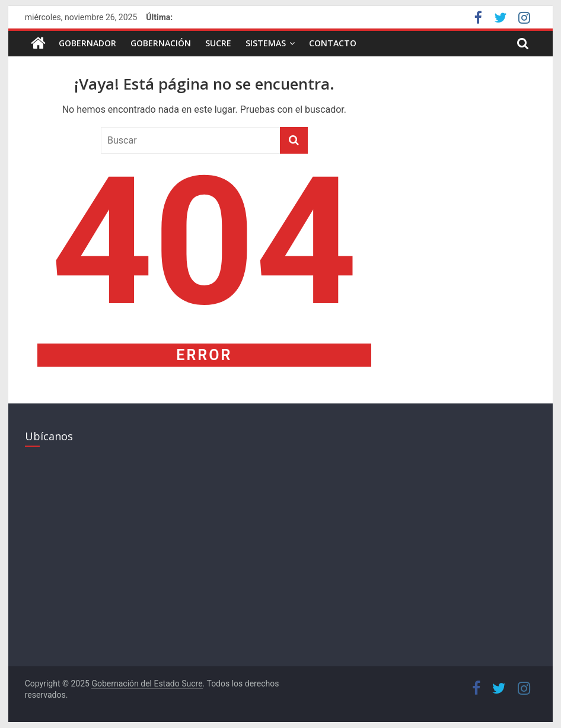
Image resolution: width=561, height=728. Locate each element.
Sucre (218, 43)
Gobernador (87, 43)
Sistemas (266, 43)
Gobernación (161, 43)
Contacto (333, 43)
